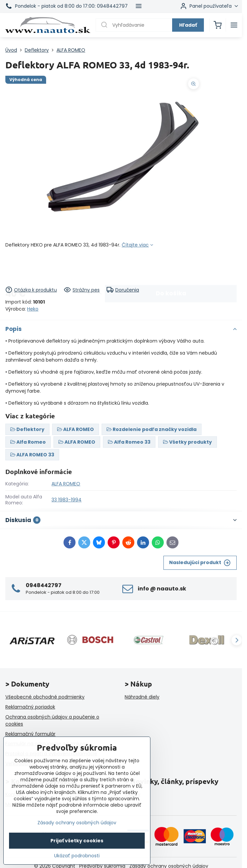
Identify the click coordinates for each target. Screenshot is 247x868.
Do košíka (171, 267)
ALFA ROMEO (66, 484)
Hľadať (188, 25)
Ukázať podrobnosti (77, 856)
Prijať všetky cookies (77, 841)
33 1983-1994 (67, 500)
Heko (33, 309)
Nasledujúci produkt (200, 563)
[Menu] (234, 25)
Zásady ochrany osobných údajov (77, 823)
